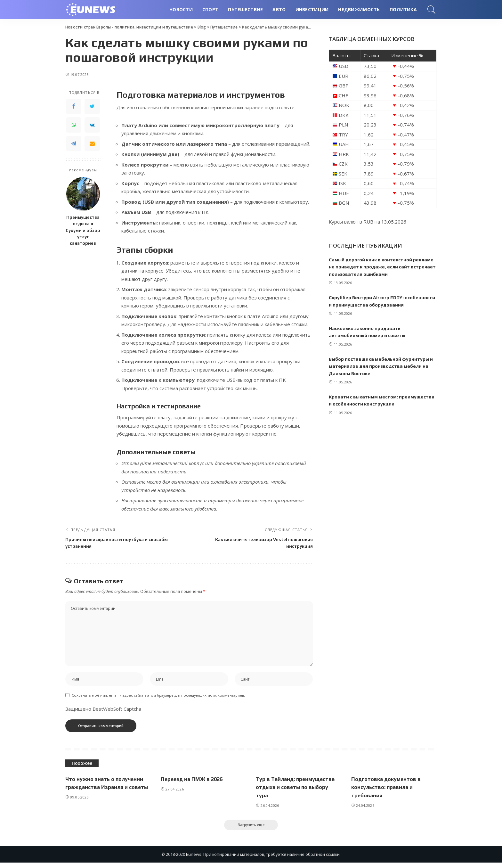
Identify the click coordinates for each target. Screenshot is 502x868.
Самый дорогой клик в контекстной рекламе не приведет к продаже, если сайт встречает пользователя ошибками (382, 267)
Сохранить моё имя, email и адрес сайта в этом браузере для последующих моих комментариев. (158, 700)
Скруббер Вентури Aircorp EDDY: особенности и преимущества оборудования (367, 305)
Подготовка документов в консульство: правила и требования (387, 792)
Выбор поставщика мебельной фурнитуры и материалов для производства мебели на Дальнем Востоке (382, 373)
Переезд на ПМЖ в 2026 (193, 784)
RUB (368, 222)
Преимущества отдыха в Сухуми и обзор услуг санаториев (83, 230)
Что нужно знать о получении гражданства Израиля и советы (105, 792)
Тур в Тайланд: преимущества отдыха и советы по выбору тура (297, 792)
